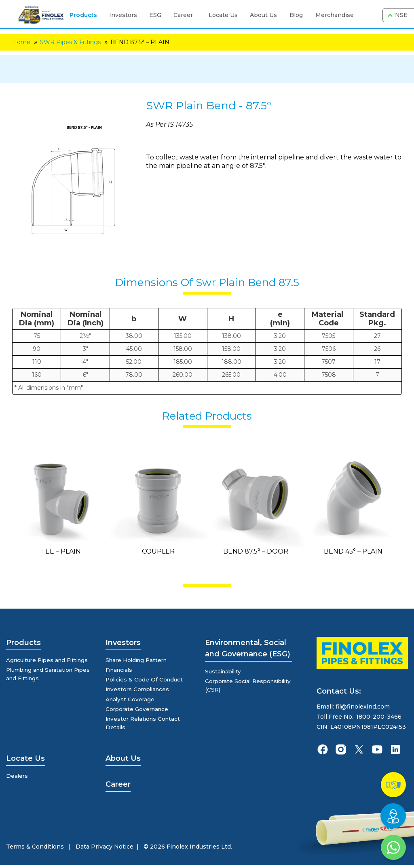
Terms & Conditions (35, 849)
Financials (120, 670)
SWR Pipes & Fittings (70, 42)
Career (181, 15)
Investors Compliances (139, 690)
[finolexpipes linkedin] (395, 749)
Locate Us (221, 15)
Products (81, 15)
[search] (369, 15)
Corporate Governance (139, 711)
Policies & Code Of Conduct (146, 680)
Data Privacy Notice (105, 849)
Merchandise (332, 15)
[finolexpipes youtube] (377, 749)
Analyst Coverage (131, 700)
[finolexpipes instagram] (341, 749)
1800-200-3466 (379, 717)
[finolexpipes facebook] (323, 749)
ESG (153, 15)
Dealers (17, 779)
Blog (294, 15)
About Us (261, 15)
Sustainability (225, 671)
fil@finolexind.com (363, 707)
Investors (121, 15)
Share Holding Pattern (138, 660)
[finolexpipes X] (359, 749)
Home (21, 42)
